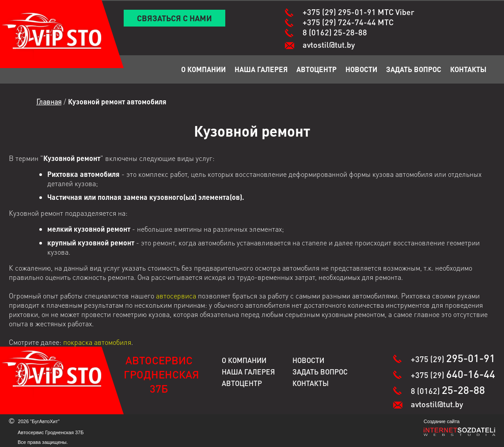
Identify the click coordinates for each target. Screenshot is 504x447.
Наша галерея (261, 69)
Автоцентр (316, 69)
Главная (49, 101)
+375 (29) (358, 12)
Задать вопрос (414, 69)
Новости (361, 69)
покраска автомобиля (97, 342)
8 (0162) (335, 32)
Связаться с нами (174, 18)
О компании (203, 69)
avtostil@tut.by (329, 44)
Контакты (468, 69)
